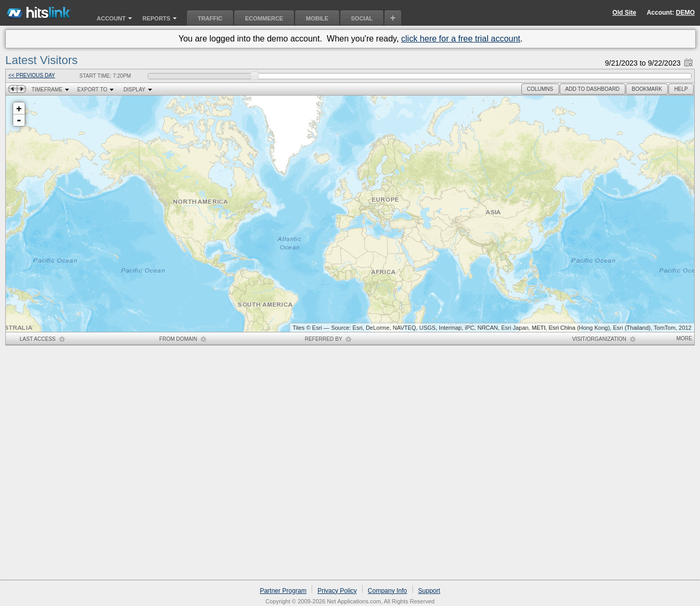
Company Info (388, 591)
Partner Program (283, 591)
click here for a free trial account (461, 39)
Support (429, 591)
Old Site (624, 13)
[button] (540, 89)
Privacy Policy (337, 591)
